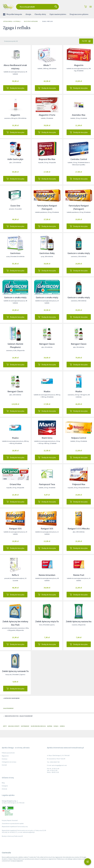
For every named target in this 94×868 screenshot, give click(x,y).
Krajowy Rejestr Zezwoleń (10, 820)
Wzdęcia (56, 726)
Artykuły (4, 789)
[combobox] (41, 7)
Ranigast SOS (15, 529)
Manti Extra (47, 438)
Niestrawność (25, 726)
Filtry (86, 41)
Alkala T (47, 65)
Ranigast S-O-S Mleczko (79, 529)
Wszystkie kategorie (13, 14)
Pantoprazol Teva (47, 484)
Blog (3, 783)
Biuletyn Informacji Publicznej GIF (12, 836)
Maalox (47, 391)
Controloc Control (79, 159)
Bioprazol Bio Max (47, 159)
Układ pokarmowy (8, 708)
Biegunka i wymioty (14, 726)
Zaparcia (62, 726)
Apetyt (5, 726)
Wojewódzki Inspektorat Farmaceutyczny (15, 826)
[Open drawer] (91, 7)
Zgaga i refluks (47, 21)
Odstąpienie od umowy (9, 762)
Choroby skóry (40, 14)
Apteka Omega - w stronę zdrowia (12, 21)
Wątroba (50, 726)
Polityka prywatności (8, 753)
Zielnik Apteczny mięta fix (47, 621)
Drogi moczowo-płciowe (79, 14)
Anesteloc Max (79, 115)
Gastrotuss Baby (47, 253)
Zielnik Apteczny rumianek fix (15, 671)
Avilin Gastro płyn (15, 159)
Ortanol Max (15, 484)
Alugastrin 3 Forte (47, 115)
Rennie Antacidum (47, 575)
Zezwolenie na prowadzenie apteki (13, 823)
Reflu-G (15, 575)
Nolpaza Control (79, 438)
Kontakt (4, 765)
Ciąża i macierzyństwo (58, 14)
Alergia (28, 14)
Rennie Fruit (79, 575)
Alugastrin (79, 65)
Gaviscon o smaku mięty (79, 253)
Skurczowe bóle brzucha (38, 726)
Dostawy (5, 759)
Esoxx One (15, 206)
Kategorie (5, 786)
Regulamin (5, 756)
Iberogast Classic (47, 344)
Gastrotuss (15, 253)
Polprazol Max (79, 484)
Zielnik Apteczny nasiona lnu (79, 621)
